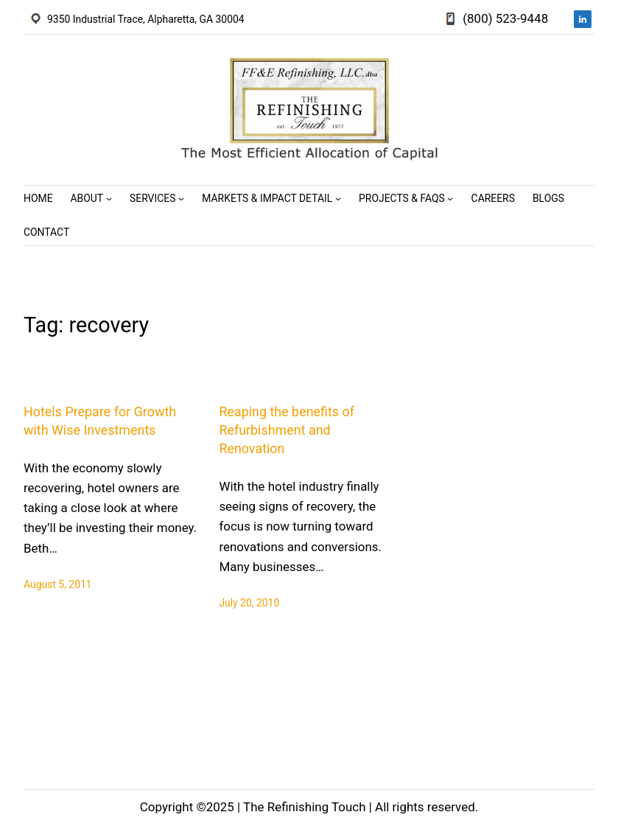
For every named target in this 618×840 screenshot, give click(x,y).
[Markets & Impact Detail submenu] (338, 198)
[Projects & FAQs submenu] (450, 198)
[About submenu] (109, 198)
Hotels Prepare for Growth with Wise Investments (100, 421)
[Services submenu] (181, 198)
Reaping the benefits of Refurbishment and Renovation (287, 430)
